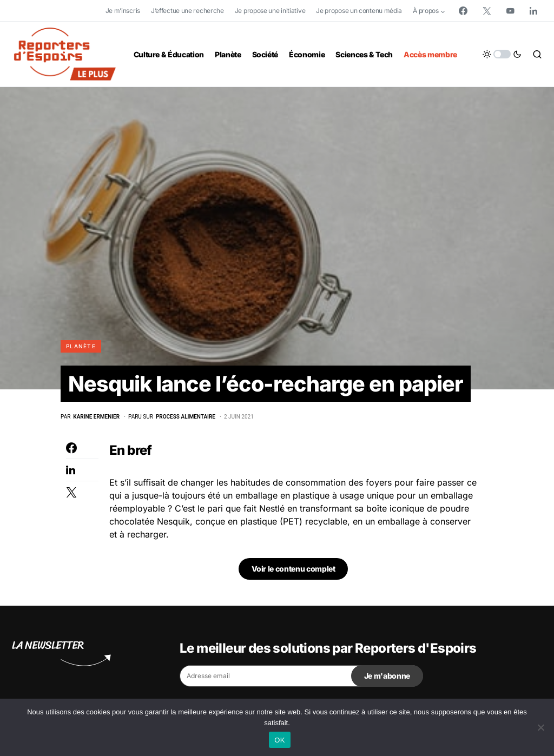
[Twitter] (487, 11)
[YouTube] (510, 11)
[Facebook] (463, 11)
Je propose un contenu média (359, 11)
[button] (502, 54)
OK (279, 740)
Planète (81, 346)
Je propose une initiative (270, 11)
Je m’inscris (123, 11)
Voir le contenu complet (294, 569)
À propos (426, 11)
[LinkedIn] (533, 11)
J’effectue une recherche (187, 11)
